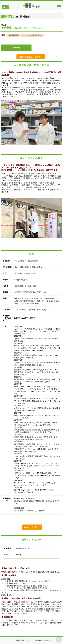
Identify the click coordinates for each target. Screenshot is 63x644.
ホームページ (34, 527)
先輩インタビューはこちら (31, 57)
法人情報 (16, 48)
